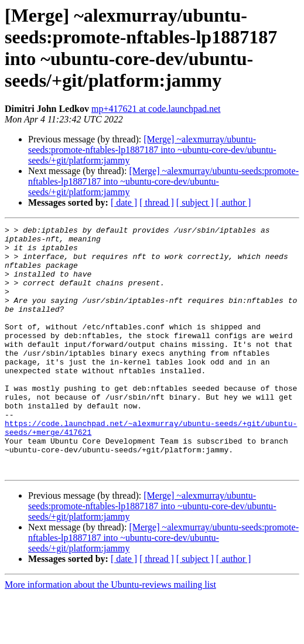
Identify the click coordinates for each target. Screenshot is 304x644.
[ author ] (234, 202)
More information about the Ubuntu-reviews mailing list (110, 634)
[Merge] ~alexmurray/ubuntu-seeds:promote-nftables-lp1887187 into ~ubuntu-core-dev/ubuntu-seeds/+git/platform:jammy (152, 150)
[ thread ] (157, 202)
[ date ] (124, 202)
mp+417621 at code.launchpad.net (156, 109)
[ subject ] (195, 202)
